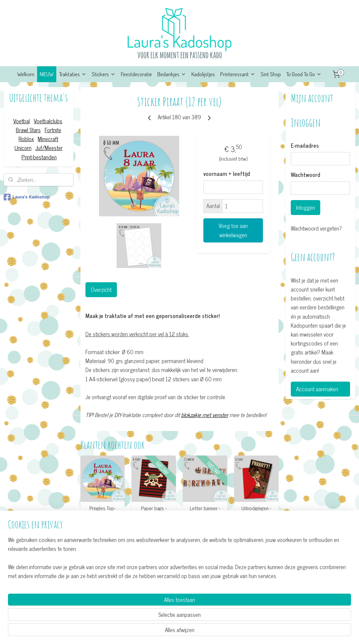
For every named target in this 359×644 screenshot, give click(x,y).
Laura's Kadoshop (27, 197)
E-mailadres (305, 146)
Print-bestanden (39, 157)
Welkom (26, 74)
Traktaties (73, 74)
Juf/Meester (49, 148)
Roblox (26, 139)
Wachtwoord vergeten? (316, 228)
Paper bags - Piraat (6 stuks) (154, 511)
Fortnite (53, 130)
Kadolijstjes (203, 74)
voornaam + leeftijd (227, 174)
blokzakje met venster (205, 415)
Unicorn (23, 148)
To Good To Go (304, 74)
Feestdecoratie (136, 74)
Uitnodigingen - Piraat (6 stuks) (256, 511)
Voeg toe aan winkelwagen (233, 230)
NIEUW (47, 74)
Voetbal (22, 121)
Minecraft (48, 139)
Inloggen (306, 207)
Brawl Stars (28, 130)
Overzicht (101, 290)
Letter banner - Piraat (205, 511)
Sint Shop (271, 74)
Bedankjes (172, 74)
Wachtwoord (306, 175)
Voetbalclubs (48, 121)
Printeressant (238, 74)
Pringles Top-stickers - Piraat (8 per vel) (103, 514)
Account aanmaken (317, 389)
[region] (136, 613)
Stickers (104, 74)
